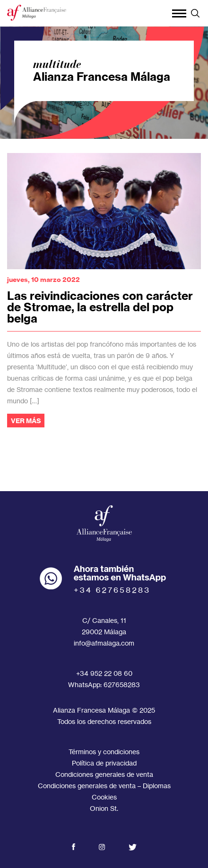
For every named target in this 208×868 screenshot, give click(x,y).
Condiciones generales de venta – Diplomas (104, 786)
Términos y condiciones (104, 752)
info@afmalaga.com (104, 643)
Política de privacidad (104, 763)
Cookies (104, 797)
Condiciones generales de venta (104, 774)
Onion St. (104, 808)
